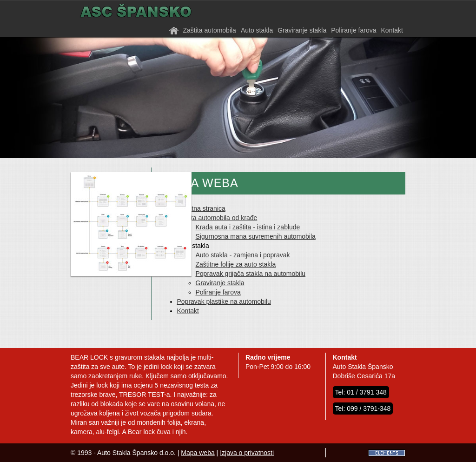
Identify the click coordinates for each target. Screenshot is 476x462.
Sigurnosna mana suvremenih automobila (256, 236)
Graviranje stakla (302, 30)
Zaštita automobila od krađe (217, 218)
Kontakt (392, 30)
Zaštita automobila (210, 30)
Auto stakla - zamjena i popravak (243, 255)
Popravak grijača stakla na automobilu (251, 274)
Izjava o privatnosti (247, 453)
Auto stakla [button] (257, 30)
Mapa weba (198, 453)
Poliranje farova (354, 30)
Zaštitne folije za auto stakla (236, 264)
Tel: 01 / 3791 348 (361, 392)
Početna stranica (201, 208)
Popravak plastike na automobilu (224, 301)
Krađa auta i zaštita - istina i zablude (248, 227)
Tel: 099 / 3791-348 (363, 408)
